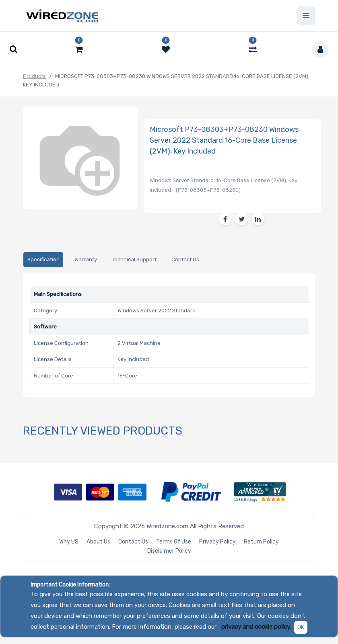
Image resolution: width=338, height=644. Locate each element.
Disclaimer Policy (169, 551)
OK (301, 627)
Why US (69, 542)
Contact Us (133, 542)
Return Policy (261, 542)
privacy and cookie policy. (256, 627)
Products (34, 76)
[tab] (43, 260)
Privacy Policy (217, 542)
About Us (98, 542)
